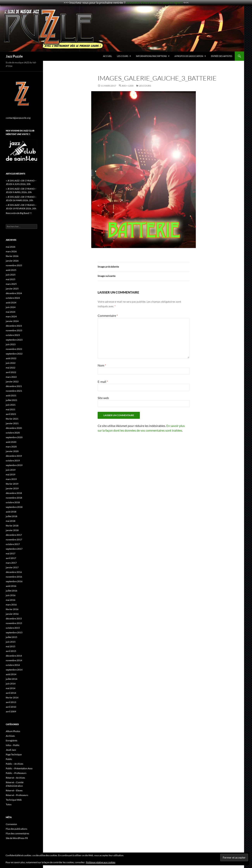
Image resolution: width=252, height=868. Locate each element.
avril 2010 (11, 707)
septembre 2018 (14, 507)
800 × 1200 (128, 86)
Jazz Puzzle (14, 56)
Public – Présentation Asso (19, 768)
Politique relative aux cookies (101, 862)
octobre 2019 (13, 461)
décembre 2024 (14, 293)
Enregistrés (12, 741)
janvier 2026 (12, 261)
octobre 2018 (13, 502)
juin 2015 (11, 642)
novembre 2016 (14, 577)
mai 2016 (11, 600)
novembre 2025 (14, 265)
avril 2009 (11, 711)
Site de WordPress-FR (17, 838)
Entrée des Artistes (222, 56)
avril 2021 (11, 414)
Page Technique (14, 754)
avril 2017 (11, 558)
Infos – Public (13, 745)
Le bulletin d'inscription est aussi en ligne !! (154, 2)
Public (9, 759)
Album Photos (13, 731)
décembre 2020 (14, 428)
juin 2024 (11, 307)
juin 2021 (11, 405)
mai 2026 (11, 247)
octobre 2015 (13, 628)
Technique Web (14, 800)
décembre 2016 (14, 572)
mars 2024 (11, 316)
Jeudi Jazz (11, 750)
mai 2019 (11, 474)
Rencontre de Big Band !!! (19, 213)
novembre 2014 (14, 660)
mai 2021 (11, 409)
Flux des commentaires (17, 833)
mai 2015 (11, 646)
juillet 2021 (12, 400)
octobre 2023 (13, 335)
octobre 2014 (13, 665)
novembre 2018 (14, 498)
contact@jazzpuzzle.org (18, 118)
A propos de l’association (189, 56)
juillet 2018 (12, 516)
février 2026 (12, 256)
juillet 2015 (12, 637)
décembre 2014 (14, 656)
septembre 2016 (14, 581)
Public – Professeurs (16, 773)
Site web (103, 398)
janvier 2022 (12, 382)
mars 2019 (11, 479)
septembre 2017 (14, 549)
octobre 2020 (13, 433)
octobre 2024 (13, 298)
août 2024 (11, 303)
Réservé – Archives (15, 778)
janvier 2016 (12, 614)
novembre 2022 (14, 349)
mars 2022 (11, 377)
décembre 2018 (14, 493)
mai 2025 (11, 279)
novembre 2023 (14, 330)
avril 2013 (11, 702)
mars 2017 (11, 563)
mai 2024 (11, 312)
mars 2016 (11, 605)
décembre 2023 (14, 326)
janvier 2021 (12, 423)
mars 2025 (11, 284)
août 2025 (11, 270)
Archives (10, 736)
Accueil (108, 56)
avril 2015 (11, 651)
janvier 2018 (12, 530)
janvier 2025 (12, 289)
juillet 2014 (12, 679)
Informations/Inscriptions (151, 56)
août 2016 (11, 586)
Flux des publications (16, 829)
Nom (102, 365)
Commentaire (108, 316)
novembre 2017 (14, 540)
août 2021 (11, 395)
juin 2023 (11, 344)
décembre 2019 (14, 456)
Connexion (11, 824)
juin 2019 (11, 470)
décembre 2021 (14, 386)
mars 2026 (11, 251)
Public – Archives (15, 764)
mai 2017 (11, 553)
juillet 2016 (12, 591)
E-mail (103, 382)
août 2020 (11, 442)
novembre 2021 (14, 391)
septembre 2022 (14, 354)
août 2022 (11, 358)
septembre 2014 (14, 670)
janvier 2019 (12, 488)
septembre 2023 (14, 340)
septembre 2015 (14, 632)
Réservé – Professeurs (17, 795)
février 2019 (12, 484)
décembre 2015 (14, 619)
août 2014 (11, 674)
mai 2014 (11, 688)
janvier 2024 (12, 321)
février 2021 (12, 419)
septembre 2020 (14, 437)
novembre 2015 (14, 623)
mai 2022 (11, 368)
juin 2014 (11, 684)
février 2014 (12, 698)
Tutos (9, 804)
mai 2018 (11, 521)
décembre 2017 (14, 535)
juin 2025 (11, 275)
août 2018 (11, 512)
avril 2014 (11, 693)
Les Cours (123, 56)
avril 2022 (11, 372)
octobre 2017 (13, 544)
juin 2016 (11, 595)
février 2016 (12, 609)
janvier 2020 (12, 451)
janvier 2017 (12, 567)
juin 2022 (11, 363)
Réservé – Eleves (14, 790)
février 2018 (12, 526)
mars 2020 (11, 447)
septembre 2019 (14, 465)
